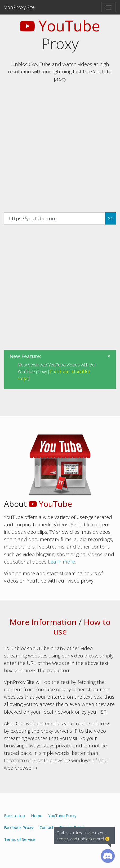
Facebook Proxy (19, 827)
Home (37, 815)
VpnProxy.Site (19, 7)
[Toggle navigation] (109, 7)
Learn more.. (62, 562)
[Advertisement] (60, 147)
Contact (46, 827)
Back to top (14, 815)
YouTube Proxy (62, 815)
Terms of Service (20, 839)
